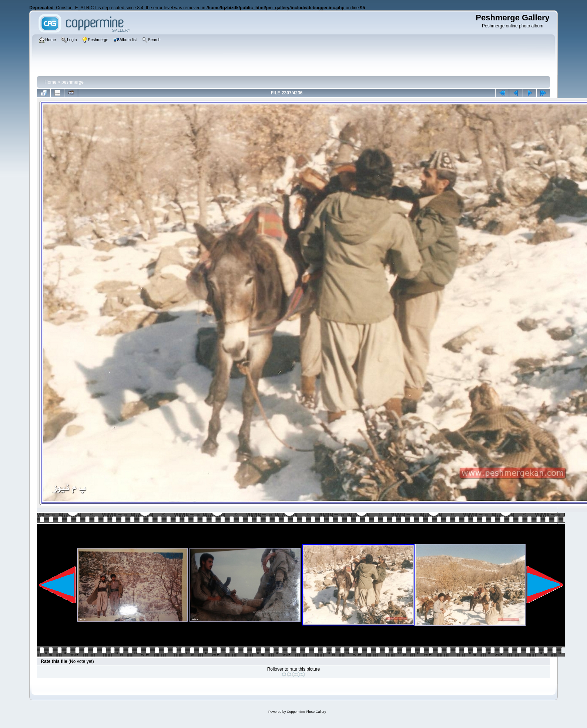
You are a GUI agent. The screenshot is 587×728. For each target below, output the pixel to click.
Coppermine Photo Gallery (306, 712)
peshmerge (73, 82)
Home (50, 82)
